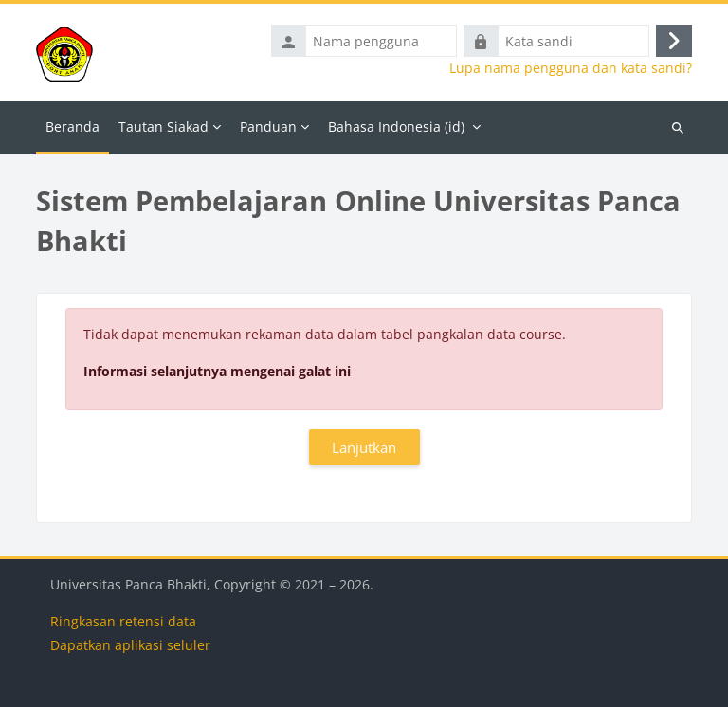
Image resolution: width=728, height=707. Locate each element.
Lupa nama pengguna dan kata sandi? (571, 68)
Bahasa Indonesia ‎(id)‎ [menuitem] (396, 127)
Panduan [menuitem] (268, 127)
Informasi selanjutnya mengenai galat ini (217, 371)
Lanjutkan (364, 447)
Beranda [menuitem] (73, 127)
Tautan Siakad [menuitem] (164, 127)
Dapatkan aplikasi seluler (130, 645)
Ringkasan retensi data (123, 621)
